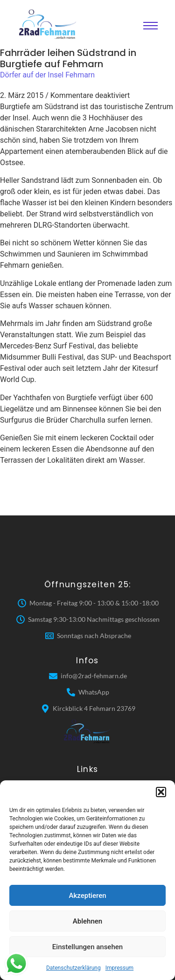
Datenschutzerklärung (73, 968)
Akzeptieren (87, 896)
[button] (161, 792)
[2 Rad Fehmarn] (49, 24)
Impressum (119, 968)
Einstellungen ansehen (87, 947)
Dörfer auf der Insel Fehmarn (47, 75)
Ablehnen (87, 921)
